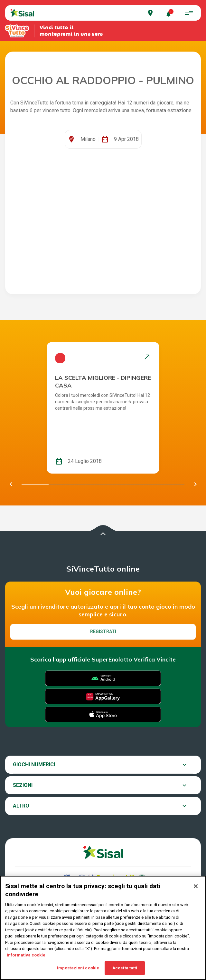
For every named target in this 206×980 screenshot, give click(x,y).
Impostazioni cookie (78, 968)
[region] (103, 928)
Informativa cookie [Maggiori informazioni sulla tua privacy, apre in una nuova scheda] (26, 955)
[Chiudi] (196, 886)
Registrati (103, 632)
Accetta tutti (125, 968)
